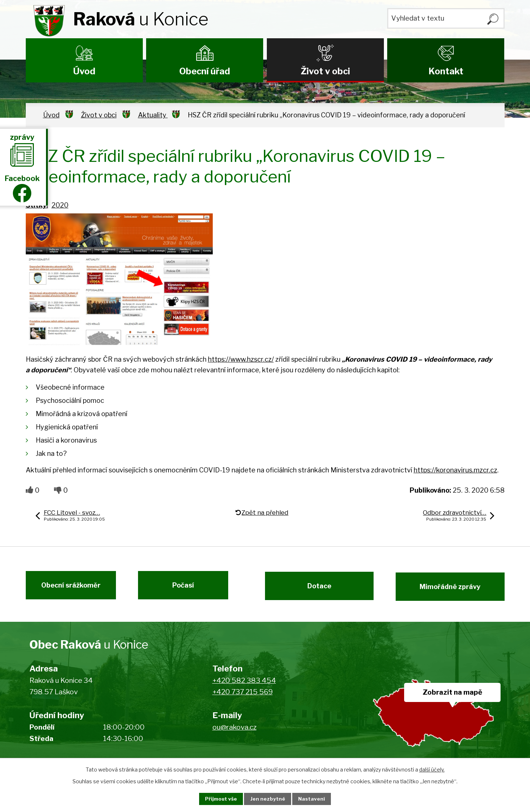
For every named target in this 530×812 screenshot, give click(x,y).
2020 (60, 205)
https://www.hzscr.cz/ (241, 359)
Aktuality (153, 115)
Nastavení (316, 799)
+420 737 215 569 (243, 696)
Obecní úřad (205, 71)
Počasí (187, 589)
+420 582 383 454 (244, 685)
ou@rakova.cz (234, 732)
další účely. (432, 769)
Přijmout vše (218, 799)
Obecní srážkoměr (67, 589)
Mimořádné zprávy (454, 589)
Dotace (316, 589)
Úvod (84, 71)
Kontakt (446, 71)
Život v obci (325, 71)
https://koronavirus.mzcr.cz (455, 470)
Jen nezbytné (268, 799)
